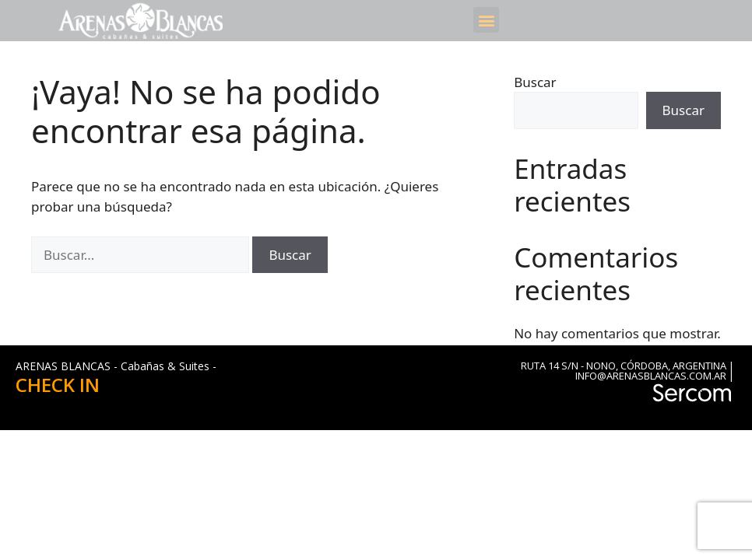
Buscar (535, 82)
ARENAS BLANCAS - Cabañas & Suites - (116, 366)
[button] (486, 20)
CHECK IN (58, 385)
